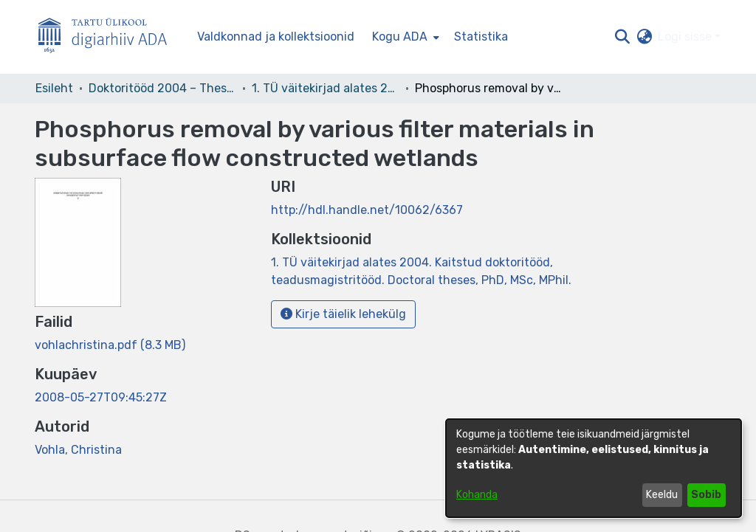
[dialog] (594, 468)
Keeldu (662, 495)
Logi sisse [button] (686, 37)
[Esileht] (109, 37)
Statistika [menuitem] (481, 37)
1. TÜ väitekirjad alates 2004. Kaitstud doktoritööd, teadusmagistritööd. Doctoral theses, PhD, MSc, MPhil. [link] (326, 88)
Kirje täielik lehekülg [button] (343, 314)
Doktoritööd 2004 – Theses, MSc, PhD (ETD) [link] (162, 88)
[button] (622, 37)
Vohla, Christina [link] (78, 450)
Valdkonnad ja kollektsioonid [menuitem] (276, 37)
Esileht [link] (54, 88)
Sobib (706, 495)
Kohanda (477, 495)
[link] (110, 345)
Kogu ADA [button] (400, 37)
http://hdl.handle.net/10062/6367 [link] (367, 210)
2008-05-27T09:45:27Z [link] (101, 397)
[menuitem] (404, 37)
